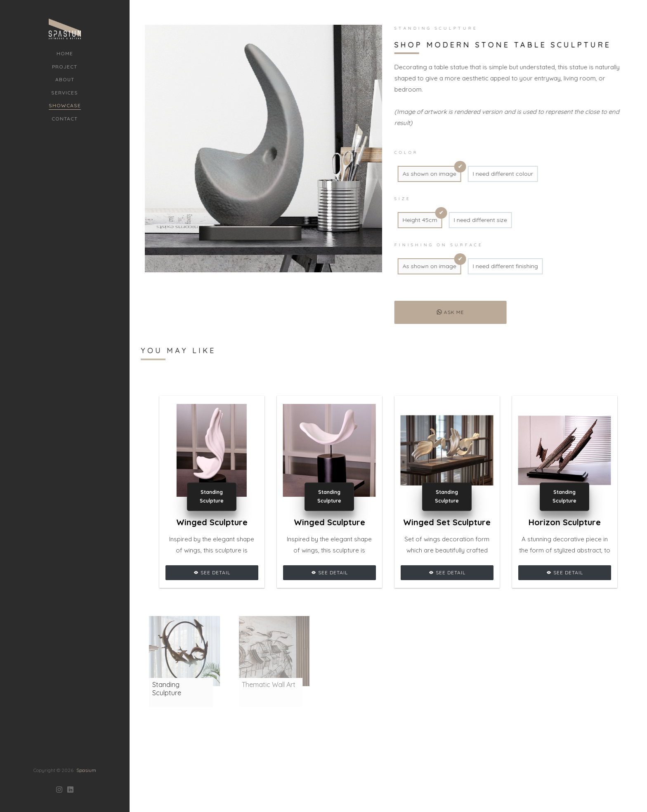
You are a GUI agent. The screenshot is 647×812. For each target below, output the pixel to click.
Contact (65, 119)
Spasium (86, 731)
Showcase (65, 105)
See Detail (212, 572)
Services (65, 93)
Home (65, 53)
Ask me (447, 312)
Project (65, 67)
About (65, 79)
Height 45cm (417, 220)
